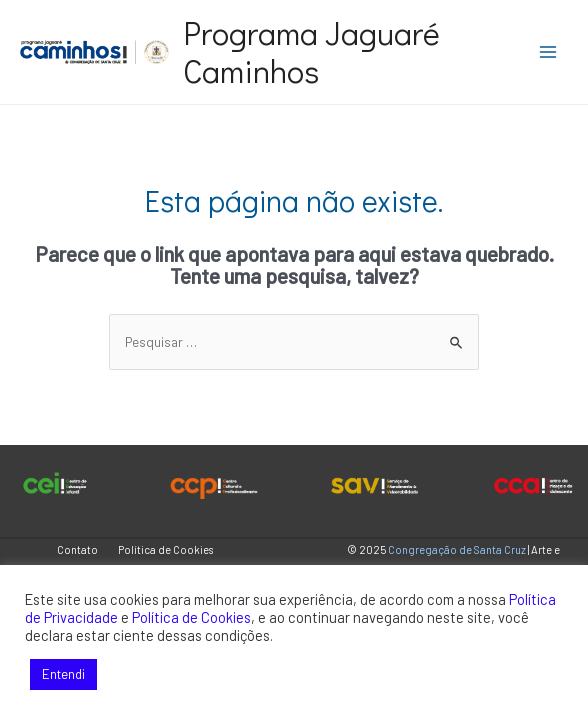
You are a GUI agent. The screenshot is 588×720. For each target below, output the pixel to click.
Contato (77, 549)
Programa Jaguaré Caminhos (311, 51)
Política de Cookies (165, 549)
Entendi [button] (63, 674)
